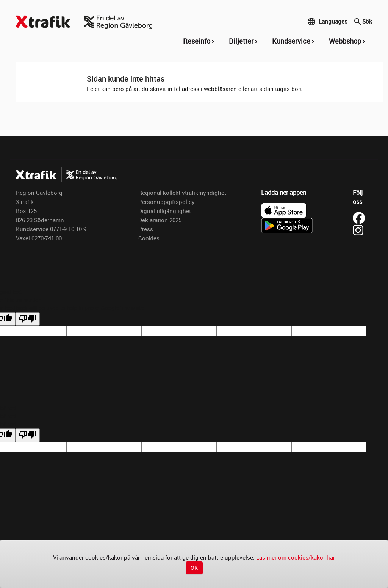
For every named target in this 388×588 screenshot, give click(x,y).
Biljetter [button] (241, 41)
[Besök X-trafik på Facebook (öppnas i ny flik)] (360, 217)
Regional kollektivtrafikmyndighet (182, 193)
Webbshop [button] (345, 41)
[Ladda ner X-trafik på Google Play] (287, 225)
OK (194, 568)
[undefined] (28, 435)
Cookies (149, 238)
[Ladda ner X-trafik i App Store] (284, 210)
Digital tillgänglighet (165, 211)
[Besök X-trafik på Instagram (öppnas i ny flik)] (358, 229)
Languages (327, 22)
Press (146, 229)
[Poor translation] (28, 319)
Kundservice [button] (291, 41)
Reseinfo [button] (197, 41)
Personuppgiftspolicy (167, 202)
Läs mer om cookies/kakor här (296, 557)
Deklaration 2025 (160, 220)
